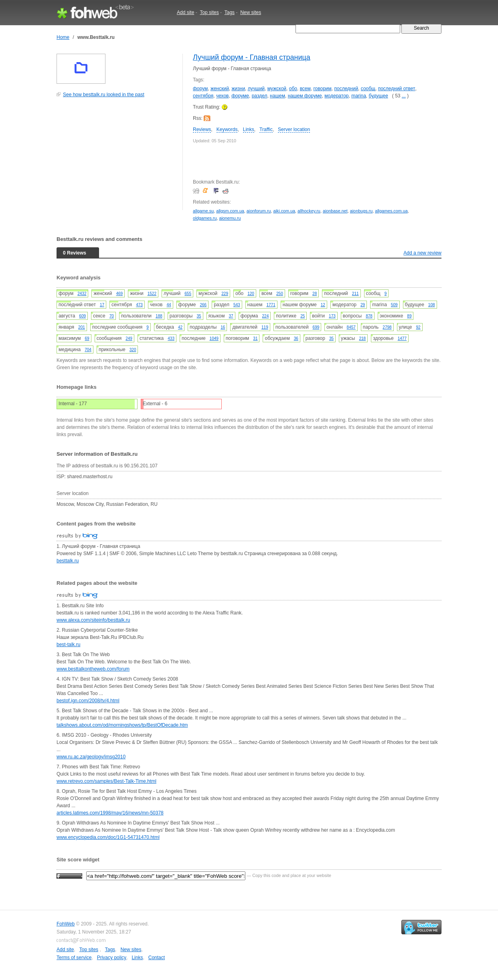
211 (355, 294)
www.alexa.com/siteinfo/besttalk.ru (93, 620)
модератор (336, 96)
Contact (157, 958)
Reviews (202, 129)
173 (332, 316)
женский (220, 89)
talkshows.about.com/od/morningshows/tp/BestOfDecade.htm (122, 725)
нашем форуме (305, 96)
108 (432, 305)
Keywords (227, 129)
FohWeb (66, 924)
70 (112, 316)
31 (255, 338)
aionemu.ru (230, 218)
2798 (387, 327)
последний (346, 89)
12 (323, 305)
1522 (152, 294)
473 (139, 305)
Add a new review (422, 253)
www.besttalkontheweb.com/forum (93, 669)
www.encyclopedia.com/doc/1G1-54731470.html (108, 837)
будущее (379, 96)
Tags (230, 12)
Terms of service (74, 958)
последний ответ (397, 89)
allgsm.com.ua (230, 211)
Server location (294, 129)
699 (316, 327)
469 (119, 294)
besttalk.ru (68, 561)
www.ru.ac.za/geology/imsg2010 (91, 757)
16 (223, 327)
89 (409, 316)
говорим (322, 89)
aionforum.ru (259, 211)
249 (129, 338)
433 (171, 338)
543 (237, 305)
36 (296, 338)
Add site (185, 12)
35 (199, 316)
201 (82, 327)
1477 (402, 338)
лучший (256, 89)
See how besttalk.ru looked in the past (104, 95)
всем (305, 89)
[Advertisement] (117, 158)
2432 (82, 294)
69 (87, 338)
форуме (240, 96)
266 (203, 305)
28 (315, 294)
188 (159, 316)
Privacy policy (112, 958)
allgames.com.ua (391, 211)
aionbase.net (335, 211)
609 (82, 316)
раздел (260, 96)
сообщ (368, 89)
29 (363, 305)
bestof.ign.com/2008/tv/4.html (88, 701)
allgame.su (203, 211)
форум (200, 89)
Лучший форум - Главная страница (252, 57)
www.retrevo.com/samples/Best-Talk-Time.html (106, 781)
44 (169, 305)
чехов (223, 96)
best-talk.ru (68, 645)
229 (225, 294)
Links (249, 129)
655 (188, 294)
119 (265, 327)
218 (362, 338)
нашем (277, 96)
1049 (214, 338)
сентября (203, 96)
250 (280, 294)
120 (251, 294)
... (404, 96)
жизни (239, 89)
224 (266, 316)
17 (102, 305)
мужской (277, 89)
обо (293, 89)
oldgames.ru (205, 218)
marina (359, 96)
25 (303, 316)
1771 (271, 305)
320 (133, 350)
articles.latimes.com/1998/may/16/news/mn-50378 (110, 813)
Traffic (266, 129)
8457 (351, 327)
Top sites (209, 12)
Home (63, 37)
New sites (251, 12)
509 (394, 305)
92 (418, 327)
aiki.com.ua (284, 211)
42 (180, 327)
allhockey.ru (309, 211)
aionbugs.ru (361, 211)
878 (369, 316)
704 (88, 350)
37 (231, 316)
